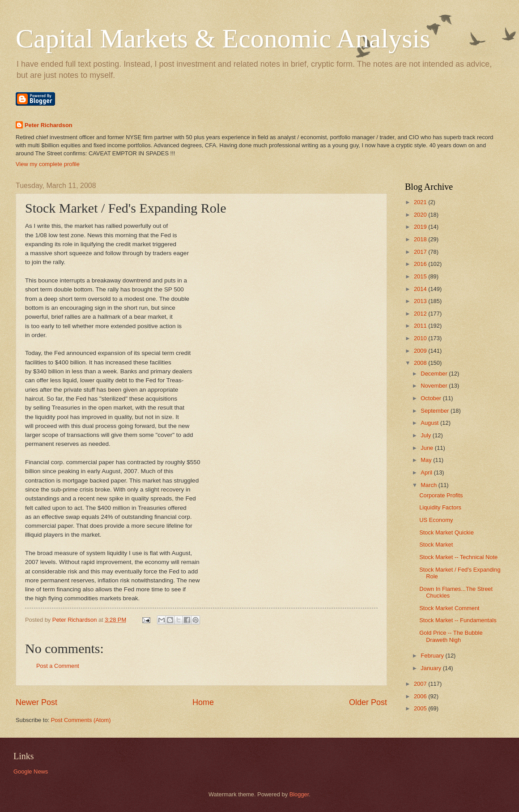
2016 (421, 264)
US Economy (436, 520)
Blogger (299, 794)
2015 (421, 276)
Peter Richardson (49, 125)
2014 (421, 289)
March (429, 485)
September (436, 411)
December (435, 374)
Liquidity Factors (440, 507)
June (428, 448)
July (426, 435)
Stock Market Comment (449, 608)
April (427, 472)
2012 (421, 314)
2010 (421, 338)
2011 (421, 326)
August (430, 423)
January (432, 668)
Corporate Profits (441, 495)
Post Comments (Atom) (81, 720)
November (435, 386)
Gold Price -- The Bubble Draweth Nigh (451, 636)
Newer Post (36, 702)
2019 (421, 227)
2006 (421, 696)
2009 (421, 351)
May (427, 460)
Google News (31, 771)
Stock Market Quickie (447, 532)
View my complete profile (48, 164)
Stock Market (436, 545)
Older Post (368, 702)
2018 (421, 239)
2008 (421, 363)
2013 (421, 301)
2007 (421, 684)
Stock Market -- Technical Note (458, 557)
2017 (421, 252)
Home (203, 702)
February (433, 656)
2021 (421, 202)
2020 (421, 215)
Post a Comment (58, 666)
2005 (421, 708)
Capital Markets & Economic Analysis (223, 38)
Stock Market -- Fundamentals (458, 620)
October (432, 398)
